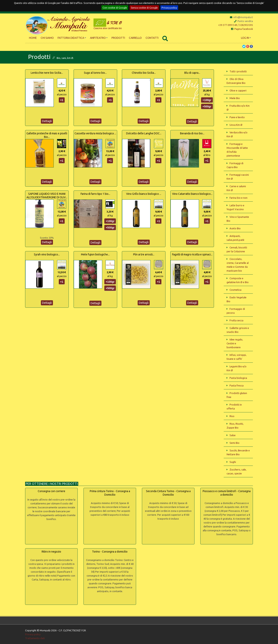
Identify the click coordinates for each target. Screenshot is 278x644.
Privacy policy (169, 8)
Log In (246, 38)
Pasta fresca (237, 385)
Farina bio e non (238, 198)
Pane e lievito (237, 117)
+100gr (207, 100)
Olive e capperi (238, 90)
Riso (232, 416)
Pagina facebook (242, 29)
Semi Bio (234, 443)
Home (33, 38)
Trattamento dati (35, 638)
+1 (62, 100)
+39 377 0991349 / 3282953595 (236, 25)
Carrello (135, 38)
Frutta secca (236, 320)
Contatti (152, 38)
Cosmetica (235, 290)
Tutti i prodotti (238, 71)
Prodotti (118, 38)
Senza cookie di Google (144, 8)
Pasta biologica (238, 378)
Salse (233, 435)
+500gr (207, 106)
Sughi (233, 462)
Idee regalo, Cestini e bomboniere (235, 343)
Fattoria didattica (72, 38)
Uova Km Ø (236, 125)
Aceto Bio (235, 228)
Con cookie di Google (115, 8)
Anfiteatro (99, 38)
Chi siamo (47, 38)
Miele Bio (235, 98)
